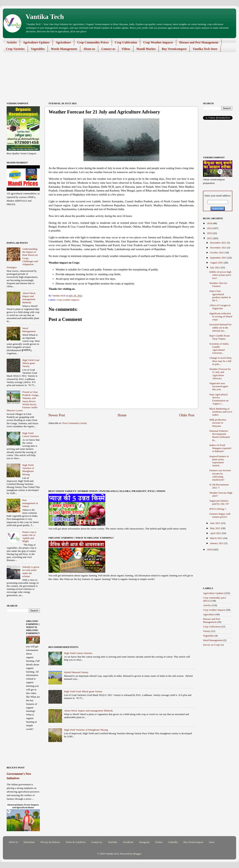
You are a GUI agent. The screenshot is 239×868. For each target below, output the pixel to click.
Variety (207, 631)
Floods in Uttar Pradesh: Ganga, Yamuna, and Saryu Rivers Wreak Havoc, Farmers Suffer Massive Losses (23, 401)
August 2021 (217, 263)
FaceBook (128, 842)
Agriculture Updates (36, 42)
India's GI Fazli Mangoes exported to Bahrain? (220, 448)
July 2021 (215, 267)
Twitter (159, 842)
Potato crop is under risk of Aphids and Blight (29, 537)
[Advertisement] (117, 66)
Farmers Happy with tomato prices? (220, 515)
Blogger (137, 854)
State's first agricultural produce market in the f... (220, 296)
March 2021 (217, 538)
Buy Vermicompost (174, 49)
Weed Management (29, 330)
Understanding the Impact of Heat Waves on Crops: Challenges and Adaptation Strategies (22, 258)
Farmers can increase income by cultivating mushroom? (220, 475)
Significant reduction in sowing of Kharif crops (221, 316)
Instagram (144, 842)
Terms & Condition (76, 842)
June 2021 (216, 523)
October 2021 (217, 252)
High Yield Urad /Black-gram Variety (83, 691)
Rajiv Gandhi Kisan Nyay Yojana (220, 337)
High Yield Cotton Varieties (78, 653)
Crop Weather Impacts (158, 42)
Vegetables (38, 49)
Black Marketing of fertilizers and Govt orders (221, 412)
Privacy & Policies (50, 842)
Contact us (108, 49)
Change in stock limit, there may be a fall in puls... (221, 361)
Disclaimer (29, 842)
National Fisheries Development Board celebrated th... (220, 436)
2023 (210, 228)
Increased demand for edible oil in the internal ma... (221, 327)
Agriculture (63, 42)
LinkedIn (173, 842)
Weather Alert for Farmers (218, 285)
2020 (210, 549)
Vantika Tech (45, 17)
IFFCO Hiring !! (218, 509)
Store (212, 842)
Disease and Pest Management (199, 42)
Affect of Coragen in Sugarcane (220, 307)
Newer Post (57, 415)
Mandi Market (146, 49)
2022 (210, 233)
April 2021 (216, 533)
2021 (210, 238)
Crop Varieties (15, 49)
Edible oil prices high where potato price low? (220, 275)
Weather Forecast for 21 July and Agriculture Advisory (220, 374)
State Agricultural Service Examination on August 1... (219, 399)
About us (89, 49)
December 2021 (218, 243)
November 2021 (219, 248)
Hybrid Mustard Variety (76, 672)
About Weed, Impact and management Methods (88, 711)
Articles (12, 42)
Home (122, 415)
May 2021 (216, 528)
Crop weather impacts (68, 300)
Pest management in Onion (30, 503)
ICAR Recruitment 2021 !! (219, 486)
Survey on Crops (212, 645)
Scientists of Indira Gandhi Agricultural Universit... (219, 348)
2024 (210, 223)
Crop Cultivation (126, 42)
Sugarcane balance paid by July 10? (219, 502)
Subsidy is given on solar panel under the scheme (31, 572)
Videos (126, 49)
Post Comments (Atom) (75, 423)
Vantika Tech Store (205, 49)
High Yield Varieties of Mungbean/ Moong (86, 730)
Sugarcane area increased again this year (219, 386)
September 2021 (219, 258)
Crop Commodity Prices (93, 42)
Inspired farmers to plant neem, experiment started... (219, 461)
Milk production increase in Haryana (218, 423)
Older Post (187, 415)
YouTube (113, 842)
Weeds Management (64, 49)
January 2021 (217, 543)
